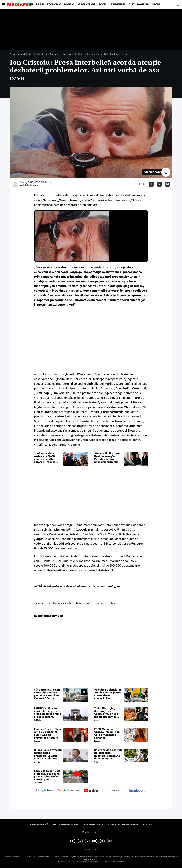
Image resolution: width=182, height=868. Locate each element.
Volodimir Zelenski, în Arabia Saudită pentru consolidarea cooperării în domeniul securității (108, 694)
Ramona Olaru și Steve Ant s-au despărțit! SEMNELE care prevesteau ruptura (48, 733)
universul (101, 603)
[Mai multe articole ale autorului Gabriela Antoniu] (15, 184)
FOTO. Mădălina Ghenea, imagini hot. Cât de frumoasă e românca (107, 733)
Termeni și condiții (93, 825)
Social (103, 5)
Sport (156, 5)
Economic (54, 5)
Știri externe (86, 5)
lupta (79, 603)
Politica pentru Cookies (66, 825)
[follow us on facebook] (137, 791)
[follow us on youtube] (91, 791)
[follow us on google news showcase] (68, 791)
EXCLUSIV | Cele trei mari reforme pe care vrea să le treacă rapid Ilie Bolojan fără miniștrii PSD (48, 713)
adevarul (40, 603)
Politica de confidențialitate (123, 825)
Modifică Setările (91, 832)
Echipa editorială (39, 825)
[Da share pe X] (159, 184)
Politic (69, 5)
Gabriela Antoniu (29, 185)
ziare (113, 603)
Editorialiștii (30, 54)
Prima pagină (16, 54)
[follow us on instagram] (114, 791)
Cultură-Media (139, 5)
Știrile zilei (36, 5)
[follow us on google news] (45, 791)
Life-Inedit (118, 5)
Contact (148, 825)
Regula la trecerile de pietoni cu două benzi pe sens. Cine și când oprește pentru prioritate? (47, 775)
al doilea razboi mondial (60, 603)
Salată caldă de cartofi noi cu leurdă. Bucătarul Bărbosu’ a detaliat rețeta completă (108, 754)
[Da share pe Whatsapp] (168, 184)
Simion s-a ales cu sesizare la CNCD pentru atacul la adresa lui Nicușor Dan (45, 458)
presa (89, 603)
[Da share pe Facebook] (151, 184)
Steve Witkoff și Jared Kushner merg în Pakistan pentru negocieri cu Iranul (108, 458)
